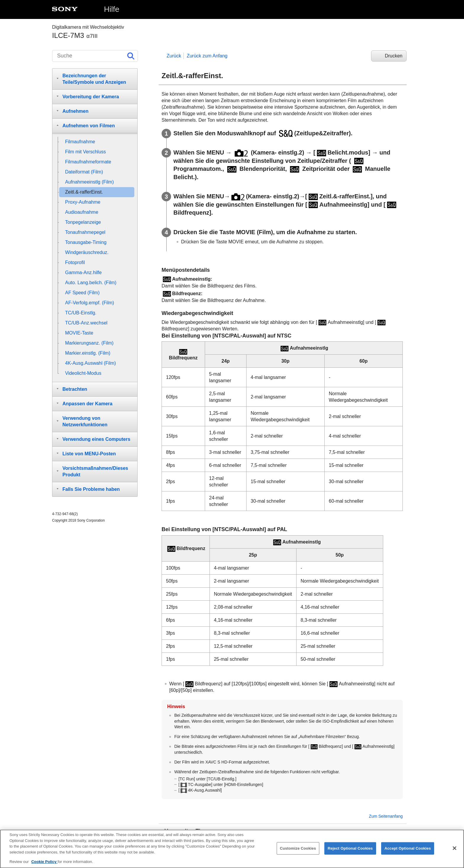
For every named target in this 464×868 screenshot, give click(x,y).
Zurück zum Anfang (207, 56)
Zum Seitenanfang (386, 816)
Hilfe (112, 9)
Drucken (394, 56)
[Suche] (95, 56)
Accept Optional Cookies (408, 853)
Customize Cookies (298, 853)
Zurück (174, 56)
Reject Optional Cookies (350, 853)
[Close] (455, 853)
